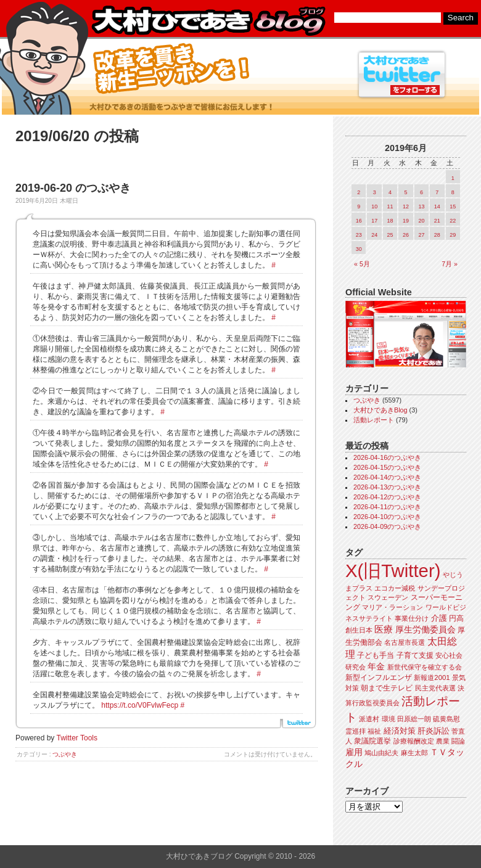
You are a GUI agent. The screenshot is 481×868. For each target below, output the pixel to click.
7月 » (450, 264)
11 (390, 207)
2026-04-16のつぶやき (387, 457)
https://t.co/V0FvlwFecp (140, 705)
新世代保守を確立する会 (425, 667)
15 (453, 207)
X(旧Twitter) (393, 571)
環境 (388, 719)
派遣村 (369, 719)
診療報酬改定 (414, 741)
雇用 (354, 752)
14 (437, 207)
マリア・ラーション (393, 607)
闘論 (458, 741)
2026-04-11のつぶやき (387, 507)
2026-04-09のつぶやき (387, 526)
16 (359, 221)
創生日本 (359, 630)
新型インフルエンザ (379, 678)
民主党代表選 (435, 688)
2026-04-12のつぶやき (387, 497)
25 (390, 235)
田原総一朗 (414, 719)
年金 (376, 667)
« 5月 (362, 264)
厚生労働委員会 (425, 630)
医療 (384, 629)
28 (437, 235)
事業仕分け (412, 618)
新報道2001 (432, 678)
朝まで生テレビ (387, 688)
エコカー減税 (395, 588)
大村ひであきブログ (208, 21)
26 (406, 235)
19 (406, 221)
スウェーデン (388, 597)
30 (359, 249)
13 (421, 207)
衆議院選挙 (372, 741)
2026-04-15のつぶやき (387, 467)
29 (453, 235)
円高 (456, 618)
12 (406, 207)
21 (437, 221)
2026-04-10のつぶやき (387, 517)
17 (374, 221)
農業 (443, 741)
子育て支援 (415, 655)
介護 (439, 618)
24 (374, 235)
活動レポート (374, 420)
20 (421, 221)
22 (453, 221)
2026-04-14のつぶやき (387, 477)
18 (390, 221)
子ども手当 (376, 655)
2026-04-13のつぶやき (387, 487)
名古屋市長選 (405, 642)
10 (374, 207)
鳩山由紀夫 (381, 753)
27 (421, 235)
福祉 (374, 731)
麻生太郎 (414, 753)
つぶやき (65, 754)
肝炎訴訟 (434, 731)
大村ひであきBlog (380, 410)
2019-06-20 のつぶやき (73, 188)
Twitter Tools (77, 738)
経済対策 (400, 731)
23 (359, 235)
